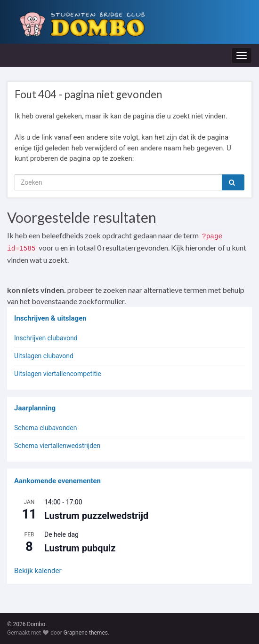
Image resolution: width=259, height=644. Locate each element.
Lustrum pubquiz (80, 548)
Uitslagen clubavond (44, 356)
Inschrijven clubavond (46, 338)
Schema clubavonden (45, 428)
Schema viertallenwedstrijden (57, 446)
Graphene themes (86, 633)
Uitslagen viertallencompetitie (58, 374)
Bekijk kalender (38, 571)
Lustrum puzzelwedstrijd (96, 516)
